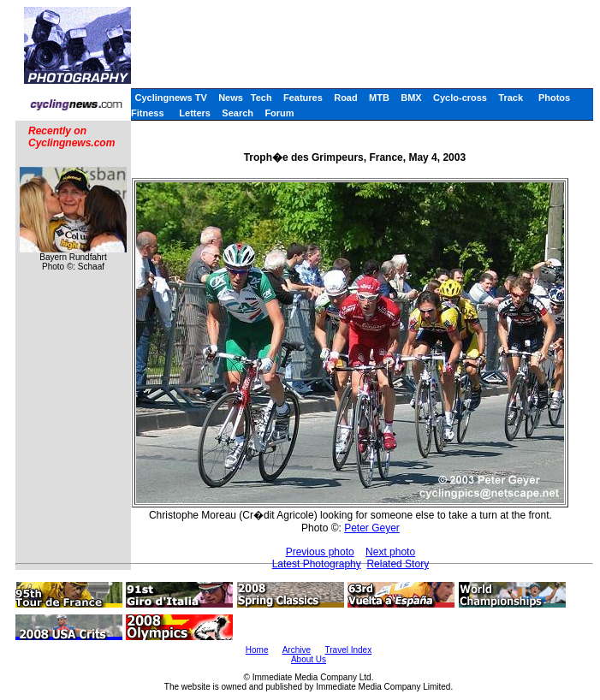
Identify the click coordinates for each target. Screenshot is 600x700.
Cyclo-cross (460, 98)
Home (257, 650)
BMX (411, 98)
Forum (279, 113)
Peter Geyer (372, 528)
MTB (379, 98)
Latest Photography (317, 564)
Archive (297, 650)
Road (346, 98)
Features (303, 98)
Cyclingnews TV (170, 98)
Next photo (390, 552)
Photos (554, 98)
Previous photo (320, 552)
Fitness (148, 113)
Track (511, 98)
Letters (195, 113)
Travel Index (349, 650)
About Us (309, 659)
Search (238, 113)
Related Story (398, 564)
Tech (261, 98)
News (231, 98)
